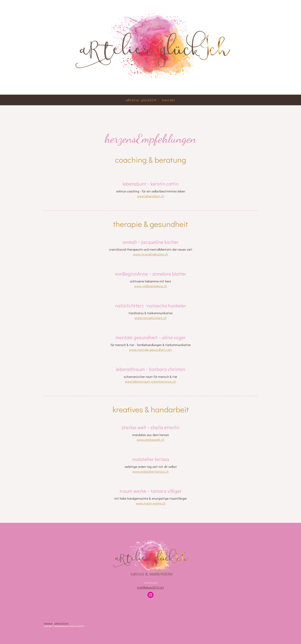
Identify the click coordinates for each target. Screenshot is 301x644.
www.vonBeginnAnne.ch (151, 286)
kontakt (169, 100)
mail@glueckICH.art (150, 587)
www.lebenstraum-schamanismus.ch (150, 381)
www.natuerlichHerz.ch (151, 318)
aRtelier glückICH (141, 100)
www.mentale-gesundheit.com (150, 350)
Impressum (48, 623)
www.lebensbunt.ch (150, 196)
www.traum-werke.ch (151, 503)
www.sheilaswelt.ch (150, 440)
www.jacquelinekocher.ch (150, 254)
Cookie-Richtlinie (61, 623)
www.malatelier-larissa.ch (150, 471)
